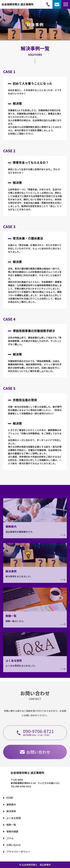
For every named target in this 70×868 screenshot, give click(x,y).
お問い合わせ (14, 845)
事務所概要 (12, 831)
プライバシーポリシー (18, 852)
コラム (10, 838)
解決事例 (11, 811)
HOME (10, 798)
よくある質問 (14, 818)
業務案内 (11, 804)
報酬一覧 (11, 825)
